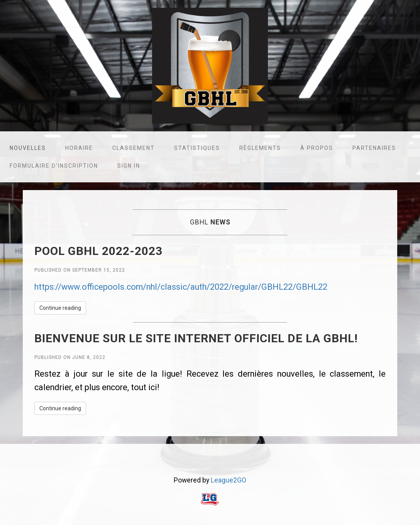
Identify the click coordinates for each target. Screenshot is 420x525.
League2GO (229, 480)
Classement (134, 148)
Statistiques (197, 148)
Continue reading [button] (60, 308)
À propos (317, 148)
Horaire (79, 148)
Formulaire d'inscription (54, 166)
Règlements (260, 148)
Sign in (129, 166)
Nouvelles (28, 148)
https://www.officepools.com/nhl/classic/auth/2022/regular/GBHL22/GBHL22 (181, 287)
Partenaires (374, 148)
